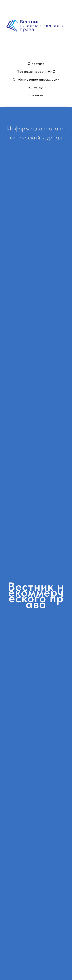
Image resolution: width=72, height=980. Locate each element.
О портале (36, 64)
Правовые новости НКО (36, 71)
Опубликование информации (36, 79)
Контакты (36, 95)
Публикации (36, 87)
